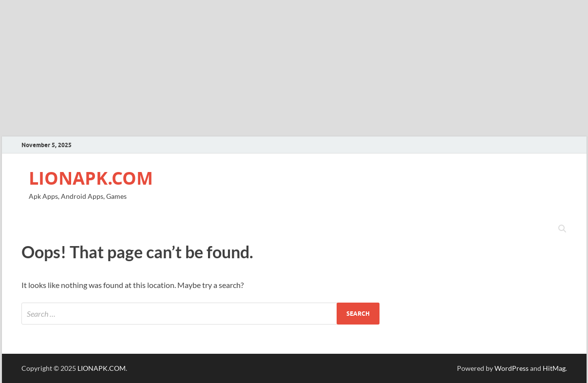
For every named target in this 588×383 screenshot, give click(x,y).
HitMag (554, 368)
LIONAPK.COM (91, 178)
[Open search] (562, 229)
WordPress (512, 368)
